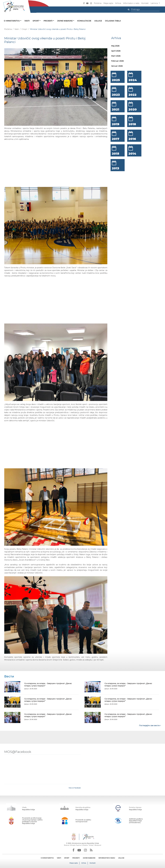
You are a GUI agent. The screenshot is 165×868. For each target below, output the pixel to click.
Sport (36, 21)
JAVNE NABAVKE (89, 858)
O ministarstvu (12, 21)
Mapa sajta (108, 3)
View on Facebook (75, 788)
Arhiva (118, 3)
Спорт (24, 29)
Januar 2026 (117, 66)
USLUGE (121, 858)
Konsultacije (84, 21)
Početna (98, 3)
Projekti (48, 21)
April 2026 (116, 51)
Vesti (27, 21)
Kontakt (145, 3)
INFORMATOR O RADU (107, 858)
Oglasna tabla (113, 21)
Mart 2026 (116, 56)
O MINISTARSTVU (47, 858)
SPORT (67, 858)
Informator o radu (131, 3)
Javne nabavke (65, 21)
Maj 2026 (115, 46)
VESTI (59, 858)
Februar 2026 (117, 61)
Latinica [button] (154, 3)
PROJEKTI (76, 858)
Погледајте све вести (150, 725)
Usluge (98, 21)
